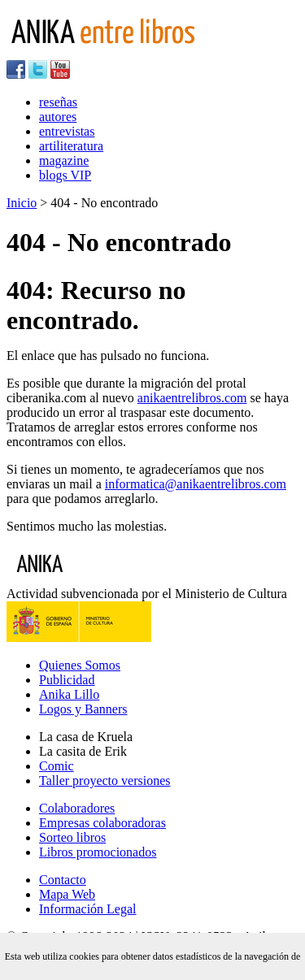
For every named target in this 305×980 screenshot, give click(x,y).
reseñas (58, 102)
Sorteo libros (72, 837)
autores (58, 117)
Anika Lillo (69, 694)
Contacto (63, 880)
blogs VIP (65, 175)
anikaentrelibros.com (192, 398)
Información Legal (88, 909)
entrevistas (67, 131)
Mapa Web (67, 894)
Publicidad (67, 680)
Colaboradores (77, 808)
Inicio (22, 203)
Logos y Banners (83, 709)
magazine (64, 160)
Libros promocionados (98, 852)
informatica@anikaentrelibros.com (196, 484)
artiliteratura (71, 146)
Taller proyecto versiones (105, 781)
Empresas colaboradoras (102, 823)
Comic (57, 766)
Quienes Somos (80, 665)
